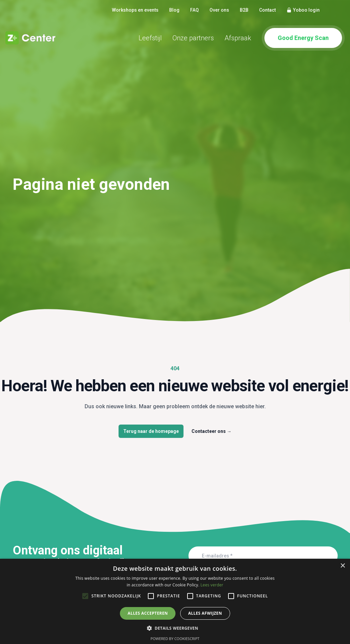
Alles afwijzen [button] (205, 613)
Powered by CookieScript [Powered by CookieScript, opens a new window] (175, 639)
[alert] (175, 601)
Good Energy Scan (303, 38)
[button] (175, 628)
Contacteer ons (211, 431)
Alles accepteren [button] (148, 613)
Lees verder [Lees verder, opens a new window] (212, 585)
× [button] (343, 566)
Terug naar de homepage (151, 431)
